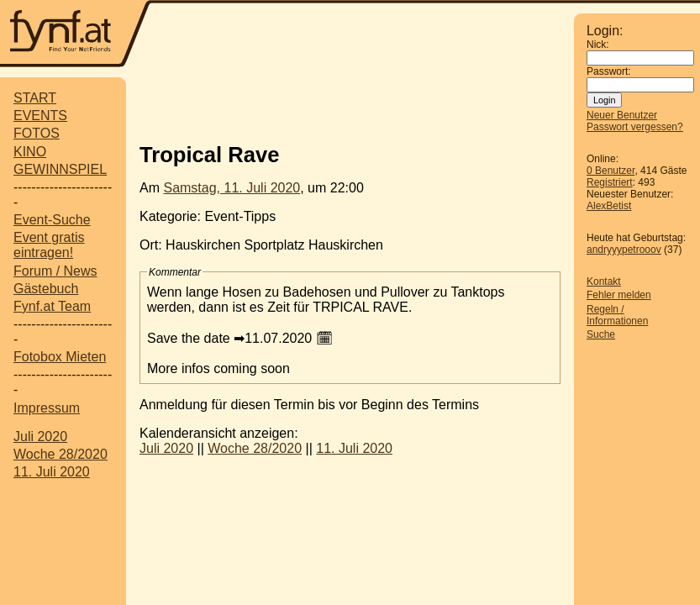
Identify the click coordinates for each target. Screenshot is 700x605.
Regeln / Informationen (617, 315)
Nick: (598, 45)
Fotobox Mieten (60, 357)
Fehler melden (619, 295)
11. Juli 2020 (52, 472)
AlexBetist (609, 206)
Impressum (47, 408)
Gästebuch (46, 289)
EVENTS (40, 116)
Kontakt (604, 281)
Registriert (610, 182)
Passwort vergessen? (635, 127)
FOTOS (37, 133)
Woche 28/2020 (61, 454)
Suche (601, 334)
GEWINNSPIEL (60, 169)
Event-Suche (52, 220)
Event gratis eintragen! (49, 245)
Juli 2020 (40, 437)
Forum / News (55, 271)
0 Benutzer (611, 171)
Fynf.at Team (52, 306)
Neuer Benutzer (622, 115)
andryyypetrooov (624, 250)
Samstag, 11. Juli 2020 (232, 188)
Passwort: (609, 71)
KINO (30, 152)
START (35, 98)
